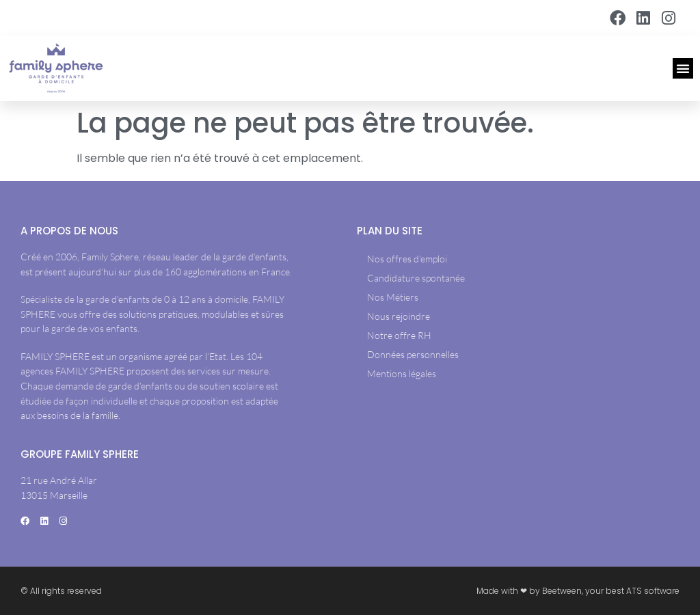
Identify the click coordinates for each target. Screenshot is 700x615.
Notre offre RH (399, 335)
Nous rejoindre (399, 316)
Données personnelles (413, 354)
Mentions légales (402, 373)
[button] (683, 68)
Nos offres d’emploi (407, 259)
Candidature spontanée (416, 278)
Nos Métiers (393, 297)
